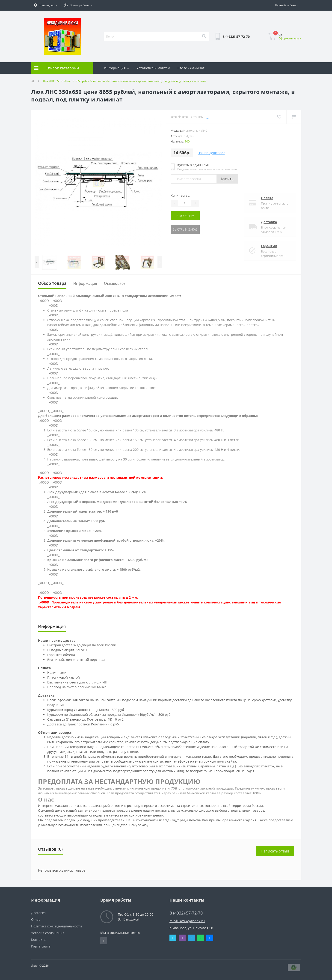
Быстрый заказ (185, 229)
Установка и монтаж (153, 68)
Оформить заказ (290, 38)
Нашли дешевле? (211, 153)
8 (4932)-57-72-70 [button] (186, 913)
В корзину (185, 216)
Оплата (267, 198)
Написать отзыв (275, 851)
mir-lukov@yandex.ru (187, 921)
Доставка (269, 222)
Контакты (39, 940)
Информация (117, 68)
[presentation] (37, 262)
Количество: (180, 195)
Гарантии (269, 246)
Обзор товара (52, 283)
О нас (36, 919)
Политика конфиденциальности (56, 926)
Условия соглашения (48, 933)
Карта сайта (41, 946)
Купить (227, 179)
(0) (207, 117)
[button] (46, 5)
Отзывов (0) (114, 283)
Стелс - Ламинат (191, 68)
